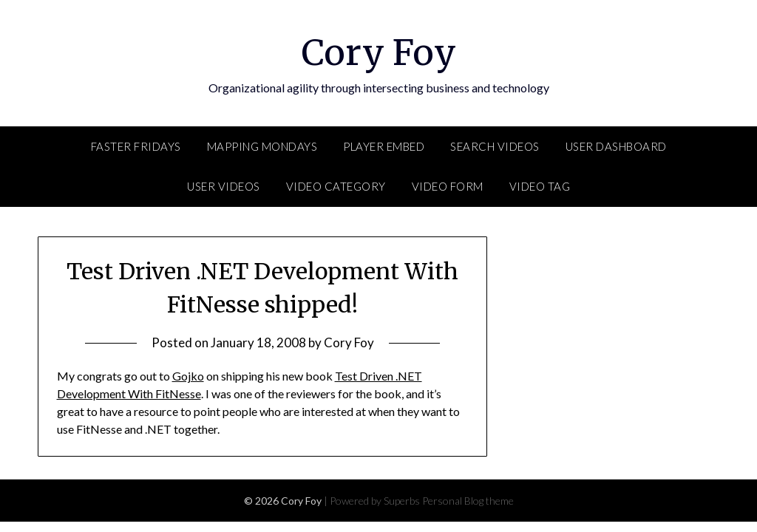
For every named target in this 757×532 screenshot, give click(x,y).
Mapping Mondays (262, 146)
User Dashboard (616, 146)
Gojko (188, 376)
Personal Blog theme (468, 501)
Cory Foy (379, 52)
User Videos (224, 186)
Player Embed (384, 146)
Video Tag (540, 186)
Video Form (448, 186)
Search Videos (495, 146)
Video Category (336, 186)
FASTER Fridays (136, 146)
